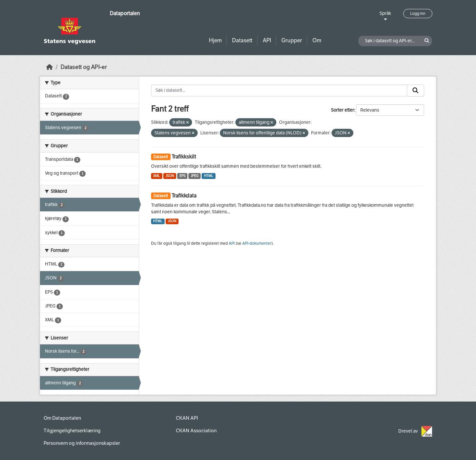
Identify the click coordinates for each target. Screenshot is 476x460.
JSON (170, 176)
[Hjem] (50, 67)
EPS (182, 176)
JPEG (195, 176)
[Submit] (416, 90)
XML (157, 176)
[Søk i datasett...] (279, 90)
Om (317, 40)
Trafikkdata (184, 196)
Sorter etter (342, 110)
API (267, 40)
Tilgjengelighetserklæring (72, 431)
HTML (209, 176)
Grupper (292, 40)
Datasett (242, 40)
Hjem (215, 40)
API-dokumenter (257, 243)
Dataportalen (125, 13)
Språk (385, 13)
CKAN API (187, 418)
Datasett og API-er (84, 67)
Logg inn (418, 14)
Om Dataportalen (62, 418)
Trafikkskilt (184, 157)
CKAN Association (196, 431)
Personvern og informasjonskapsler (82, 443)
